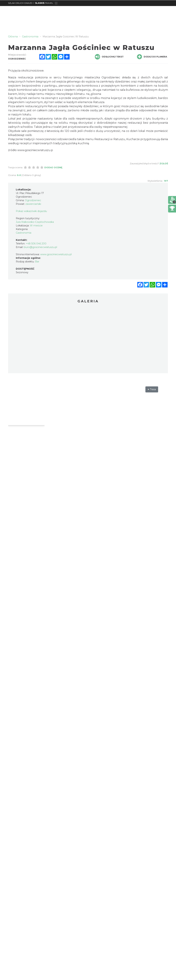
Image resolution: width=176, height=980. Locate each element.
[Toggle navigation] (56, 3)
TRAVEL (44, 3)
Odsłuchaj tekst (109, 57)
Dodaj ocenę (53, 167)
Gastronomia (24, 233)
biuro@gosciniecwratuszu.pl (40, 247)
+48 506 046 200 (36, 244)
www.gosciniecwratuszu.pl (56, 254)
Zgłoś (164, 163)
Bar (37, 262)
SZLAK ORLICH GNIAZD (20, 3)
